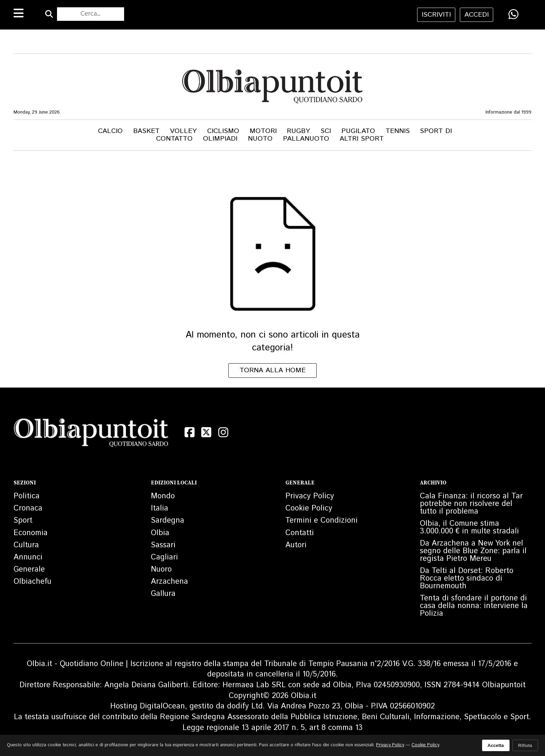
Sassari (163, 545)
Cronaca (28, 508)
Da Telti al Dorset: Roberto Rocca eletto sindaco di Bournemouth (467, 579)
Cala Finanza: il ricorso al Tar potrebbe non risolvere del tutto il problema (471, 504)
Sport (23, 521)
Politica (27, 496)
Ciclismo (223, 131)
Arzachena (169, 582)
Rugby (298, 131)
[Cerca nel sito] (91, 14)
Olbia (160, 533)
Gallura (163, 594)
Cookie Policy (309, 508)
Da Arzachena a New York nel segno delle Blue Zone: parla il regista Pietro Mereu (473, 551)
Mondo (163, 496)
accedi (477, 15)
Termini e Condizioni (322, 521)
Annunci (28, 557)
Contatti (300, 533)
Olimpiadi (220, 139)
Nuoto (260, 139)
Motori (263, 131)
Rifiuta (525, 745)
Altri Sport (362, 139)
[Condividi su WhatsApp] (514, 14)
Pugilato (358, 131)
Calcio (110, 131)
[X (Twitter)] (207, 432)
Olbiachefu (32, 582)
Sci (326, 131)
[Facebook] (190, 432)
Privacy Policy (310, 496)
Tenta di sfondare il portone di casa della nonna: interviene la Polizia (474, 606)
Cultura (26, 545)
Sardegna (168, 521)
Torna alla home (272, 370)
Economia (31, 533)
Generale (29, 570)
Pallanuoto (306, 139)
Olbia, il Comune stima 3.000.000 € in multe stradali (469, 527)
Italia (160, 508)
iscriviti (436, 15)
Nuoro (161, 570)
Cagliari (164, 557)
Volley (183, 131)
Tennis (398, 131)
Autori (296, 545)
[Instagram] (223, 432)
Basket (146, 131)
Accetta (496, 745)
